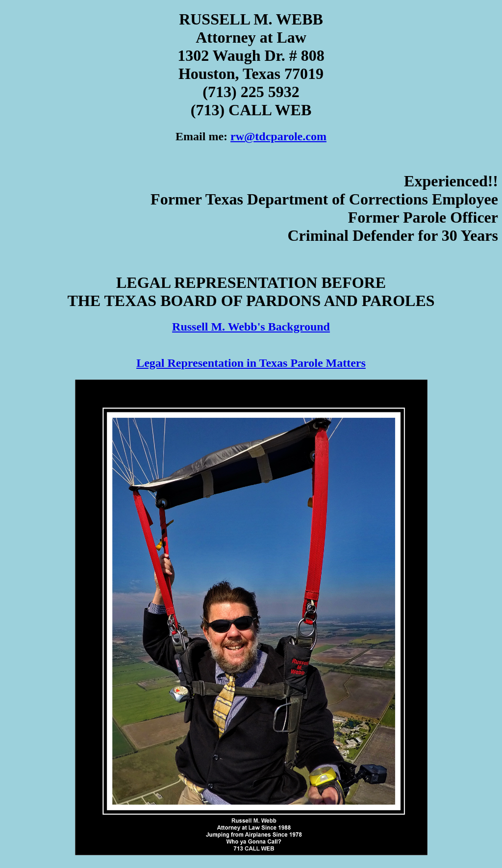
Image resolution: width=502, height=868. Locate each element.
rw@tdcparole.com (278, 136)
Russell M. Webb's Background (251, 327)
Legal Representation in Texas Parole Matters (251, 363)
